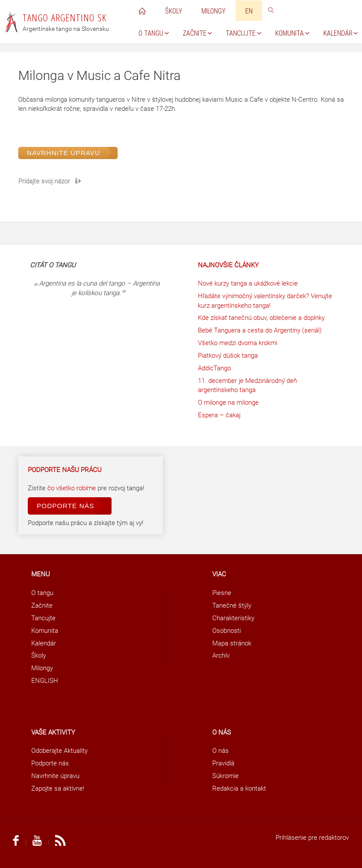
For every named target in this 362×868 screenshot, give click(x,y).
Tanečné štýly (232, 605)
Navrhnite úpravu (64, 153)
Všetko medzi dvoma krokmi (238, 343)
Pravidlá (223, 763)
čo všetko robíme (72, 488)
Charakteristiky (233, 618)
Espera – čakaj (219, 415)
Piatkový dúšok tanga (228, 356)
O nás (220, 751)
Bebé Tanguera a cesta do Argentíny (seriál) (260, 330)
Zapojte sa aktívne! (58, 788)
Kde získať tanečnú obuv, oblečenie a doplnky (261, 318)
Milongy (42, 668)
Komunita (45, 631)
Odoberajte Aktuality (59, 751)
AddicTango (214, 368)
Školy (39, 655)
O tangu (42, 593)
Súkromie (225, 776)
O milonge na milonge (228, 402)
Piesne (222, 593)
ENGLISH (45, 681)
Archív (221, 655)
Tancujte (43, 618)
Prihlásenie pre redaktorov (312, 838)
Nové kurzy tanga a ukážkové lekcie (248, 283)
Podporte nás (65, 506)
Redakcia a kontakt (239, 788)
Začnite (42, 605)
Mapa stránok (232, 643)
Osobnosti (227, 631)
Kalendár (44, 643)
